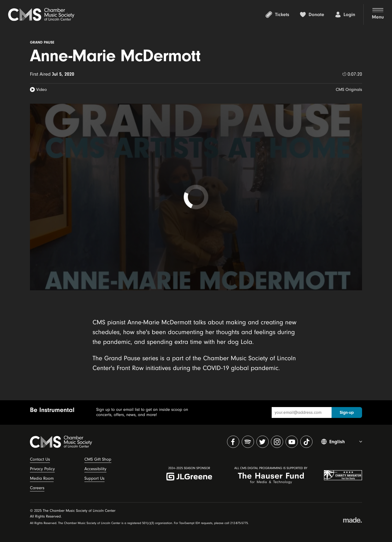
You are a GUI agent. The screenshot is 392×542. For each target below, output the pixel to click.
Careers (37, 488)
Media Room (42, 478)
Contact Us (40, 459)
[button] (374, 14)
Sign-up (347, 412)
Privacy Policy (42, 469)
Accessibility (95, 469)
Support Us (94, 478)
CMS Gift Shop (98, 459)
